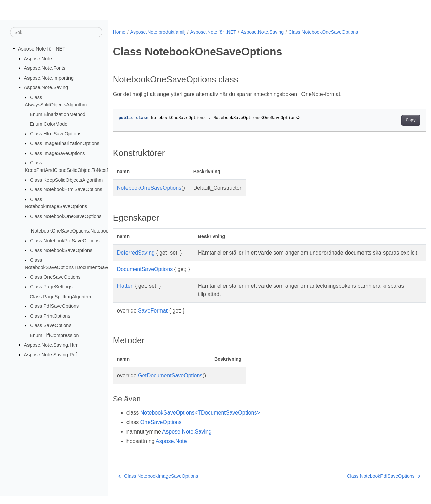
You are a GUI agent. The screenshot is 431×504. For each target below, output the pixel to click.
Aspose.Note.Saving (46, 87)
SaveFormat (153, 319)
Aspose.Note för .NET (42, 49)
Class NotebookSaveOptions (61, 250)
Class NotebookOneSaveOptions (66, 216)
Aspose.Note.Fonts (45, 68)
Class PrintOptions (50, 316)
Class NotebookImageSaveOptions (158, 484)
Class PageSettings (51, 287)
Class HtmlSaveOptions (56, 134)
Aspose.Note (38, 58)
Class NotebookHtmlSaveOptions (66, 189)
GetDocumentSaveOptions (170, 384)
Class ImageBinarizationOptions (65, 143)
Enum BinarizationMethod (57, 114)
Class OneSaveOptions (55, 277)
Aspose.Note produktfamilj (158, 32)
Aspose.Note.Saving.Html (52, 345)
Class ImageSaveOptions (57, 153)
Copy (389, 120)
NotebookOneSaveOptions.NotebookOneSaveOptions (90, 231)
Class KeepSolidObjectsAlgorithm (66, 180)
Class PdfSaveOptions (54, 306)
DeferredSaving (136, 253)
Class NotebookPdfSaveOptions (65, 241)
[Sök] (56, 32)
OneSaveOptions (161, 430)
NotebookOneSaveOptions (149, 188)
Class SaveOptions (51, 325)
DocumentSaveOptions (145, 277)
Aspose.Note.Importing (49, 78)
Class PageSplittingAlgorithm (61, 296)
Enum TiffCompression (54, 335)
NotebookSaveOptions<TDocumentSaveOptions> (200, 421)
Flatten (125, 294)
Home (119, 32)
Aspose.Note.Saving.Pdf (51, 355)
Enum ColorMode (48, 124)
